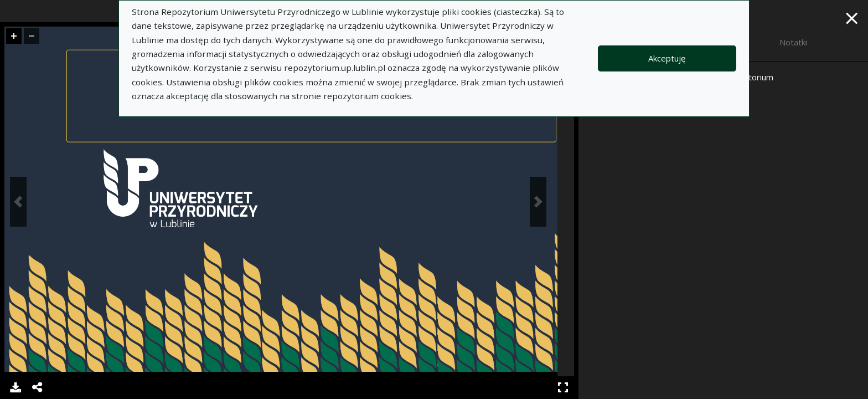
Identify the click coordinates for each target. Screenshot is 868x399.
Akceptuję (667, 58)
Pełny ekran (563, 387)
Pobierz (15, 387)
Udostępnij (38, 387)
